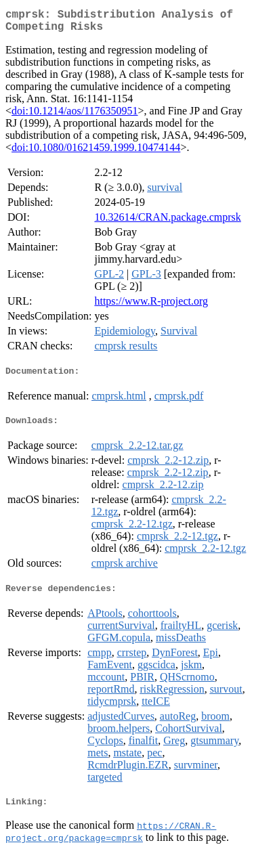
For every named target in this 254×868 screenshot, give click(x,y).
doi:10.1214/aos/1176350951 (75, 116)
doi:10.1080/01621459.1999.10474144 (96, 153)
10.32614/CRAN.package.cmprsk (167, 222)
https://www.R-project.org (151, 306)
